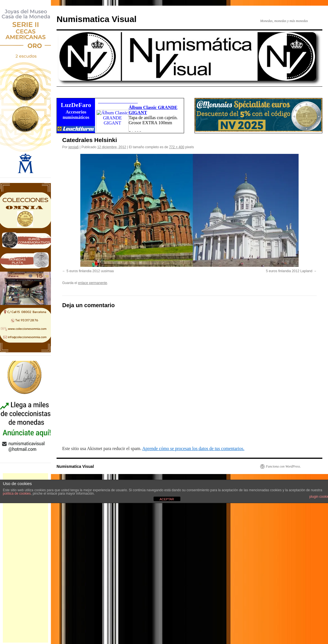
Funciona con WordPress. (283, 466)
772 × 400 (177, 147)
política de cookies (17, 494)
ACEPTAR (167, 499)
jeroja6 (74, 147)
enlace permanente (93, 283)
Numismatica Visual (97, 19)
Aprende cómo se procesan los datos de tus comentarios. (193, 448)
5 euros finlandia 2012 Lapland (289, 271)
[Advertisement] (25, 558)
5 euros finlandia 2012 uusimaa (90, 271)
